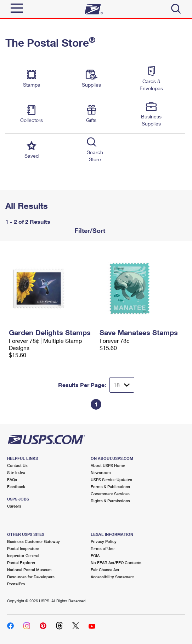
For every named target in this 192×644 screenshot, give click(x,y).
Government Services (110, 494)
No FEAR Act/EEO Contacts (116, 563)
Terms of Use (103, 548)
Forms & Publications (110, 487)
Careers (14, 506)
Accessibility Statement (112, 577)
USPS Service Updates (111, 479)
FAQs (12, 479)
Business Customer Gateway (33, 541)
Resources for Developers (31, 577)
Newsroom (101, 472)
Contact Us (17, 465)
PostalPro (16, 584)
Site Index (16, 472)
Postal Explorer (21, 563)
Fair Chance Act (105, 570)
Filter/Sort (89, 230)
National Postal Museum (29, 570)
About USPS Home (108, 465)
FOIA (95, 555)
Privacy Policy (104, 541)
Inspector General (23, 555)
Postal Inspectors (23, 548)
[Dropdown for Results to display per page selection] (122, 385)
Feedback (16, 487)
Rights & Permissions (110, 501)
